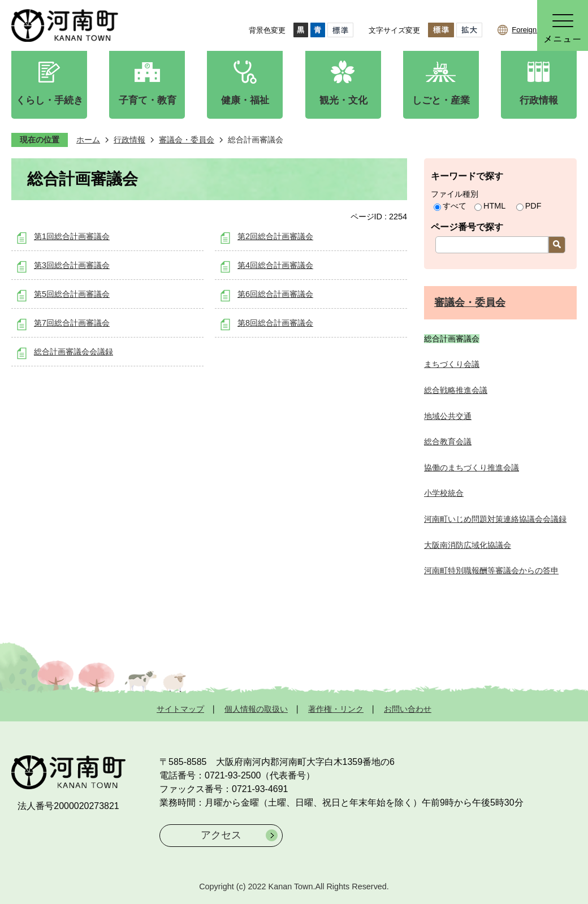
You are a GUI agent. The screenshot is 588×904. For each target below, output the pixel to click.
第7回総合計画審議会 (72, 323)
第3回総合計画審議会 (72, 265)
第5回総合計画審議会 (72, 294)
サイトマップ (180, 709)
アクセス (221, 835)
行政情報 (129, 140)
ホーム (88, 140)
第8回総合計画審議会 (275, 323)
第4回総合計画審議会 (275, 265)
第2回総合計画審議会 (275, 236)
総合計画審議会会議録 (73, 352)
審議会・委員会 (187, 140)
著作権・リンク (336, 709)
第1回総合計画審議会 (72, 236)
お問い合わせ (408, 709)
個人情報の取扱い (256, 709)
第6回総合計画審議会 (275, 294)
